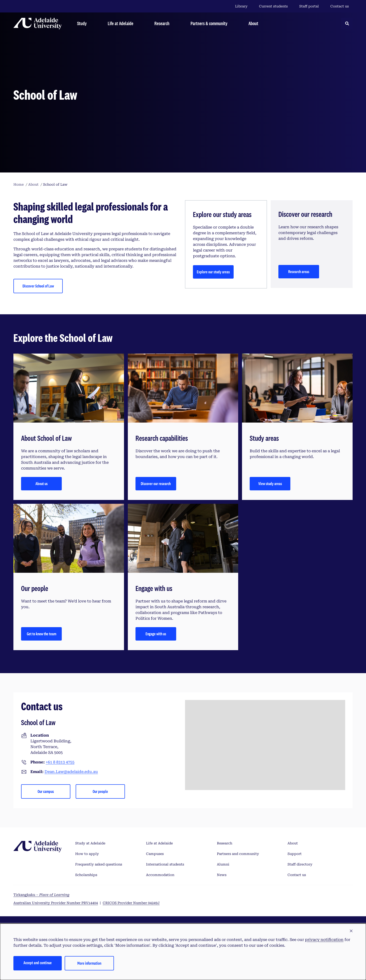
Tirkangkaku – (41, 895)
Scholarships (86, 875)
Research (225, 843)
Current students (273, 6)
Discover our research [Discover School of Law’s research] (156, 484)
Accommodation (160, 875)
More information (89, 963)
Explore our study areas (213, 272)
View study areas (270, 484)
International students (165, 864)
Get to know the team (42, 634)
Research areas (299, 272)
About (293, 843)
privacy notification (324, 940)
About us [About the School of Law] (42, 484)
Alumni (223, 864)
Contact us (340, 6)
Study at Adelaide (90, 843)
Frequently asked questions (99, 864)
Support (295, 854)
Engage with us (156, 634)
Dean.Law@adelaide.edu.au (71, 772)
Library (241, 6)
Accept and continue (38, 963)
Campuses (155, 854)
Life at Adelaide (159, 843)
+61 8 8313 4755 (60, 762)
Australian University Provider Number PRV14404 (56, 903)
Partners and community (238, 854)
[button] (351, 931)
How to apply (87, 854)
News (222, 875)
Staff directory (300, 864)
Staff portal (309, 6)
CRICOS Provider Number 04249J (131, 903)
